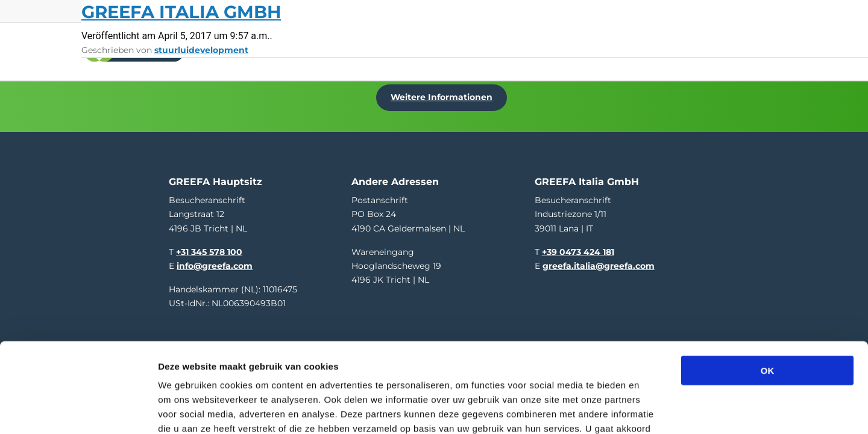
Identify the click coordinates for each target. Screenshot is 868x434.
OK (768, 289)
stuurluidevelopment (201, 50)
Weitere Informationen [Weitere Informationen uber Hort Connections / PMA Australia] (444, 95)
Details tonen (651, 410)
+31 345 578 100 (209, 248)
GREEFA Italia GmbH (181, 12)
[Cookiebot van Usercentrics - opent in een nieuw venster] (78, 410)
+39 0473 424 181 (578, 248)
